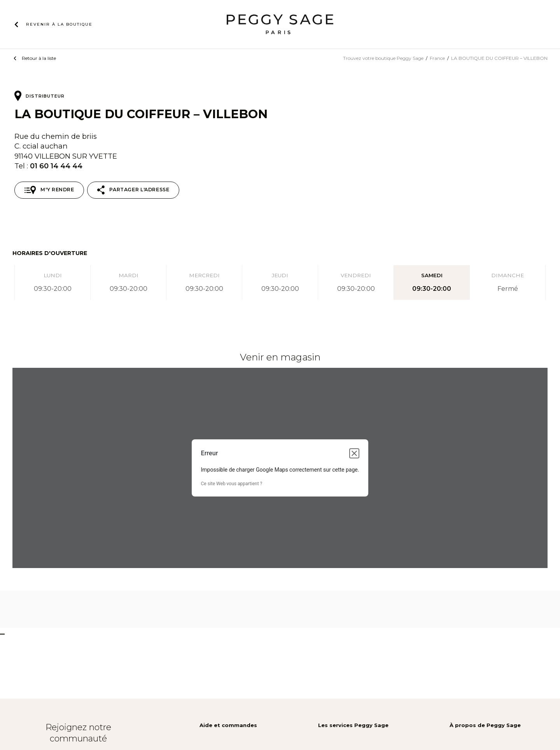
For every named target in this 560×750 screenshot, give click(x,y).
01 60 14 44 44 (56, 166)
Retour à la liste (39, 58)
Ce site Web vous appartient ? (232, 484)
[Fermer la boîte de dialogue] (354, 453)
